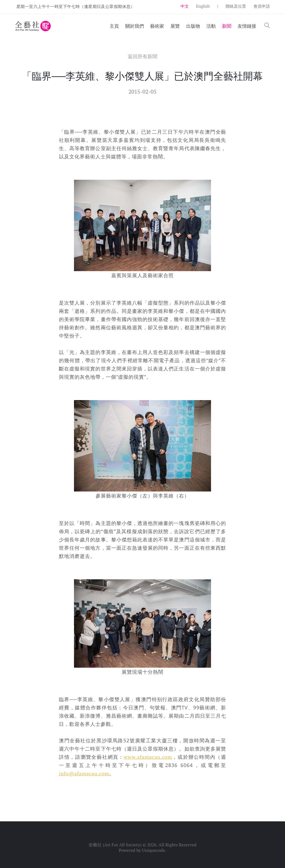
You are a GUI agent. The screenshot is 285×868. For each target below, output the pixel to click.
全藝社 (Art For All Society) (115, 845)
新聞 (227, 26)
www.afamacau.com (148, 757)
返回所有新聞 (142, 56)
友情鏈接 (247, 26)
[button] (267, 26)
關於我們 (135, 26)
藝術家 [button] (157, 26)
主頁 (114, 26)
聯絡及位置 (236, 6)
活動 (211, 26)
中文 (185, 6)
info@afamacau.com (84, 773)
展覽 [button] (175, 26)
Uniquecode (153, 850)
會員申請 (262, 6)
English (203, 6)
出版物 (193, 26)
